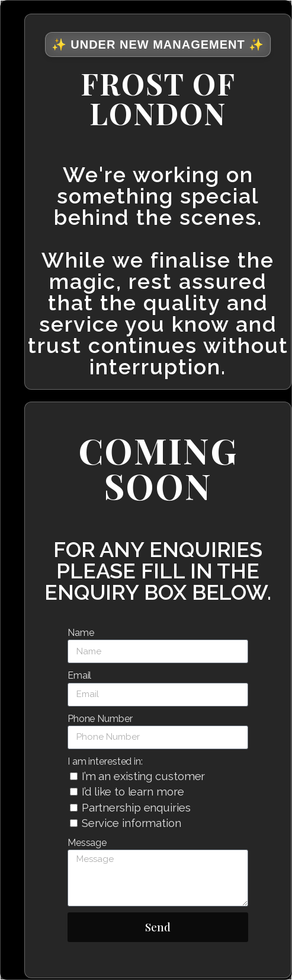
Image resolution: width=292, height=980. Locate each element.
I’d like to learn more (133, 791)
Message (87, 843)
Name (81, 633)
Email (80, 675)
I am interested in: (105, 761)
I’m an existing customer (144, 776)
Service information (131, 823)
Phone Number (100, 719)
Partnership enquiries (136, 807)
